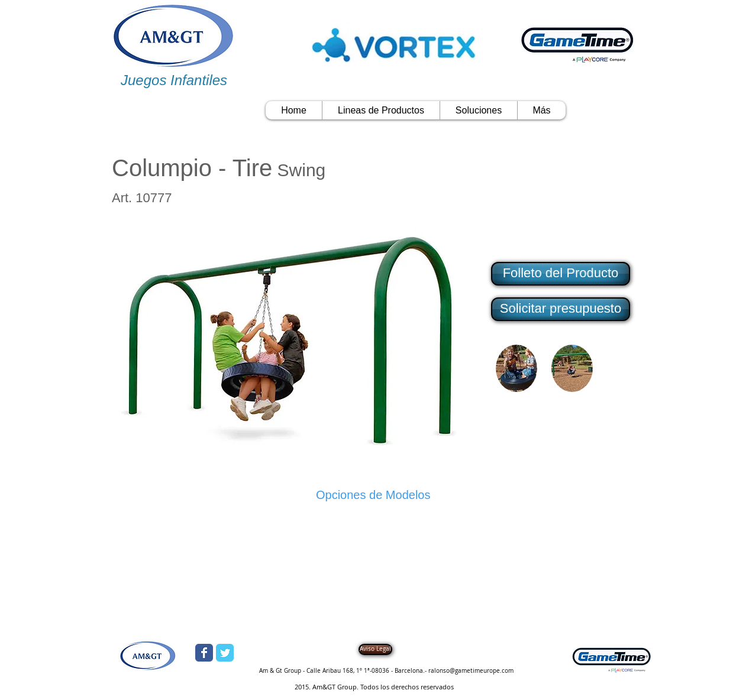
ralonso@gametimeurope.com (471, 671)
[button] (559, 309)
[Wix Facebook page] (204, 653)
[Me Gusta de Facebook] (330, 200)
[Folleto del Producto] (561, 274)
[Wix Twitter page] (225, 653)
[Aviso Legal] (375, 649)
